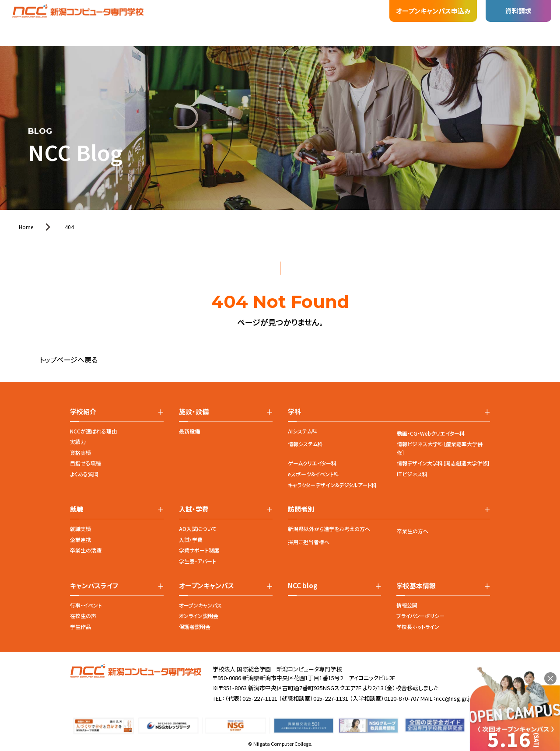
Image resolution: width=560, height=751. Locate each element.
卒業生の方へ (413, 531)
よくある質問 (84, 474)
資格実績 (80, 452)
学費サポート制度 (199, 550)
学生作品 (80, 627)
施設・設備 (157, 13)
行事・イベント (86, 605)
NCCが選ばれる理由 (93, 431)
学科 (122, 16)
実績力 (78, 442)
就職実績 (80, 529)
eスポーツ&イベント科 (313, 474)
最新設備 (189, 431)
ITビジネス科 (412, 474)
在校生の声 (83, 616)
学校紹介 (89, 20)
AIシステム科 (303, 431)
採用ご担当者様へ (309, 542)
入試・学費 (191, 540)
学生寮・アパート (198, 561)
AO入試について (198, 529)
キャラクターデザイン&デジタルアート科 (332, 485)
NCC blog (303, 586)
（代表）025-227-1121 (251, 698)
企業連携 (80, 540)
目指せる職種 (86, 463)
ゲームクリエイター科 (312, 463)
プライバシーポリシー (420, 616)
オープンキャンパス (200, 605)
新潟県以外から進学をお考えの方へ (329, 529)
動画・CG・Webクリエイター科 (431, 433)
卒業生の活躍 (86, 550)
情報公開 (407, 605)
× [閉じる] (550, 678)
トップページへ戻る (68, 360)
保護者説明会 (195, 627)
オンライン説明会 (199, 616)
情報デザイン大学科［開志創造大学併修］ (443, 463)
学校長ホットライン (418, 627)
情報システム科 (305, 444)
